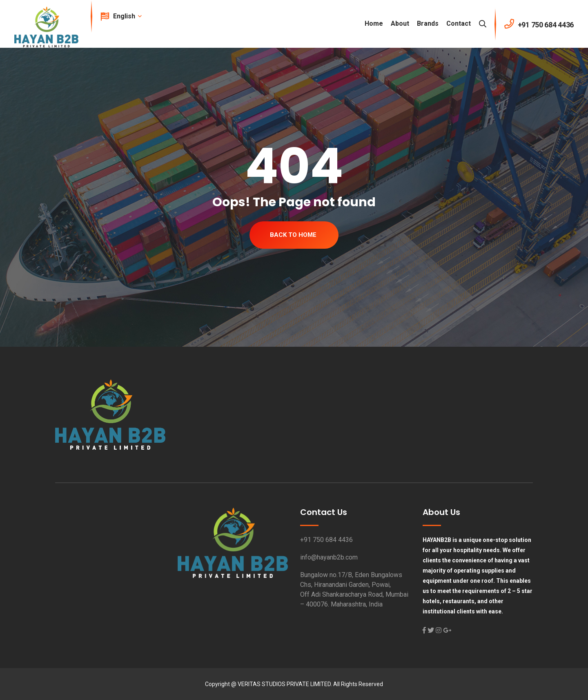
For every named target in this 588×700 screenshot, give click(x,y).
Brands (428, 23)
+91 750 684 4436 (326, 540)
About (400, 23)
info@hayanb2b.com (329, 557)
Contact (459, 23)
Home (374, 23)
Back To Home (293, 235)
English (127, 16)
